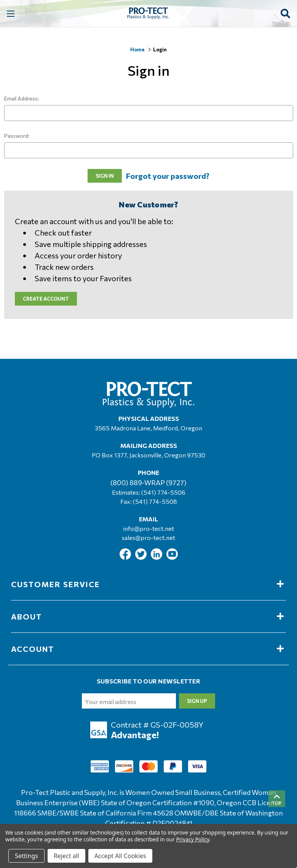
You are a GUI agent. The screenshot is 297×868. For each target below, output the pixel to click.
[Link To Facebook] (126, 557)
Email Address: (22, 98)
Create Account (46, 299)
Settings (26, 856)
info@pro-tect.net (149, 528)
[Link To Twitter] (141, 557)
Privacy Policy (192, 839)
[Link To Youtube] (172, 557)
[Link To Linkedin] (157, 557)
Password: (17, 136)
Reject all (66, 856)
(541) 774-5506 (163, 492)
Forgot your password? (168, 176)
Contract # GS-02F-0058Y (157, 725)
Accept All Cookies (120, 856)
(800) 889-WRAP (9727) (148, 483)
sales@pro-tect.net (148, 538)
